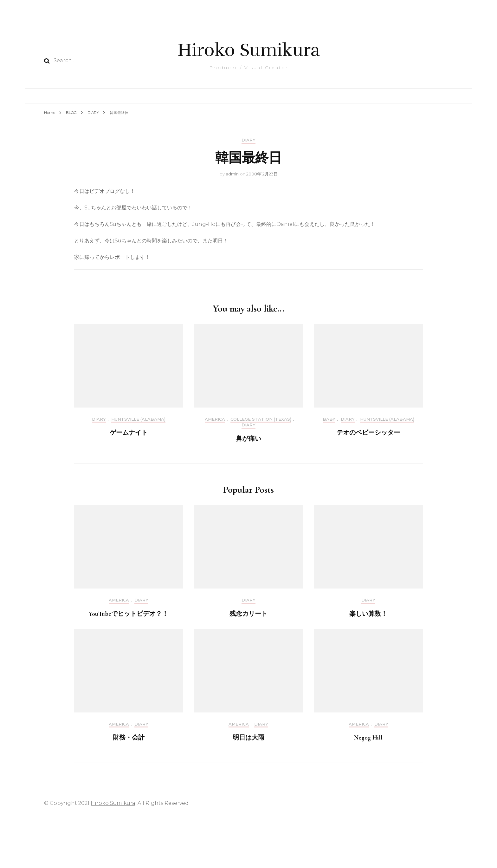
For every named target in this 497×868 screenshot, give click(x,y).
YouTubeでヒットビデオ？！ (129, 614)
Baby (329, 419)
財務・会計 (129, 738)
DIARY (248, 140)
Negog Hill (368, 738)
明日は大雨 (248, 738)
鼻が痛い (248, 439)
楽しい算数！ (368, 614)
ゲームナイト (129, 433)
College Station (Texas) (261, 419)
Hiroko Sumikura (249, 50)
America (215, 419)
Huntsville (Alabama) (138, 419)
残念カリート (248, 614)
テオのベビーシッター (368, 433)
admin (232, 174)
